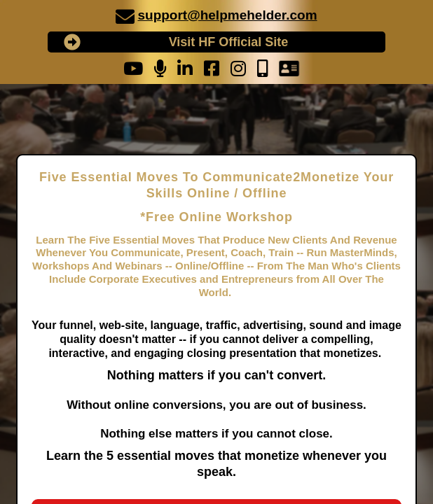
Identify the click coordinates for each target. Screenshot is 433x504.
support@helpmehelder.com (227, 15)
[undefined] (125, 16)
